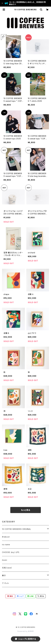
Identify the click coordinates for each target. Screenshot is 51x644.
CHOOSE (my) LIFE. (11, 552)
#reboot (6, 537)
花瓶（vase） (7, 568)
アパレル (5, 583)
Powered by (26, 631)
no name (6, 545)
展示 (4, 575)
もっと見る (26, 510)
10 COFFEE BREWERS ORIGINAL (17, 529)
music (5, 560)
